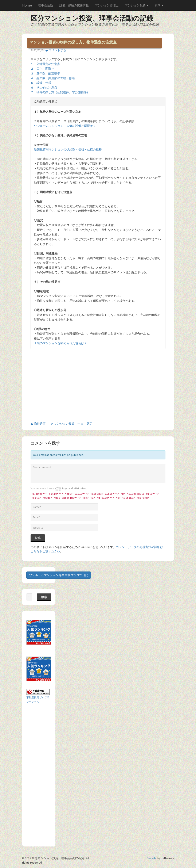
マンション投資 (137, 5)
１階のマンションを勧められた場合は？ (60, 343)
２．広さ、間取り (42, 69)
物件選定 (40, 424)
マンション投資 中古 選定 (73, 424)
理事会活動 (46, 5)
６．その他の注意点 (44, 88)
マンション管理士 (107, 5)
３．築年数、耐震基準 (45, 73)
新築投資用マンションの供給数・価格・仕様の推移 (68, 149)
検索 (44, 597)
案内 (159, 5)
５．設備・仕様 (41, 83)
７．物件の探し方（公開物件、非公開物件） (60, 92)
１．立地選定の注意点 (45, 64)
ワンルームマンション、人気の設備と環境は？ (65, 126)
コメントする (57, 50)
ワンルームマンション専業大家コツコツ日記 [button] (59, 575)
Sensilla (152, 858)
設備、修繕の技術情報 (74, 5)
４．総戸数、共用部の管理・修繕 (53, 78)
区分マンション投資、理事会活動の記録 (92, 18)
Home (27, 5)
